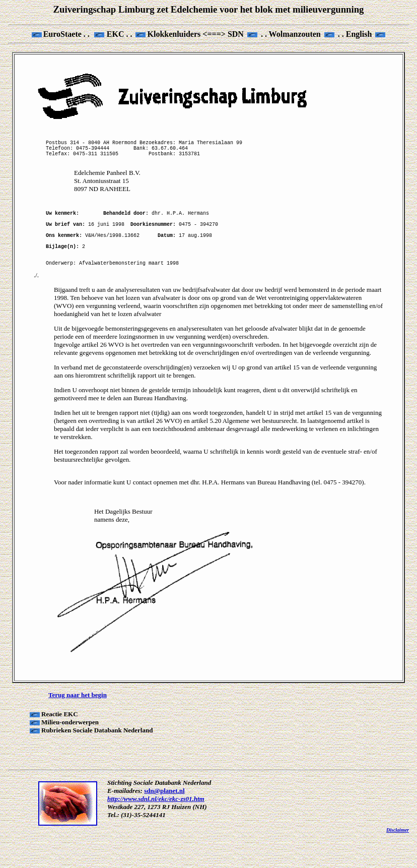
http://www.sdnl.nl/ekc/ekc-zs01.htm (156, 826)
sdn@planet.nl (164, 818)
